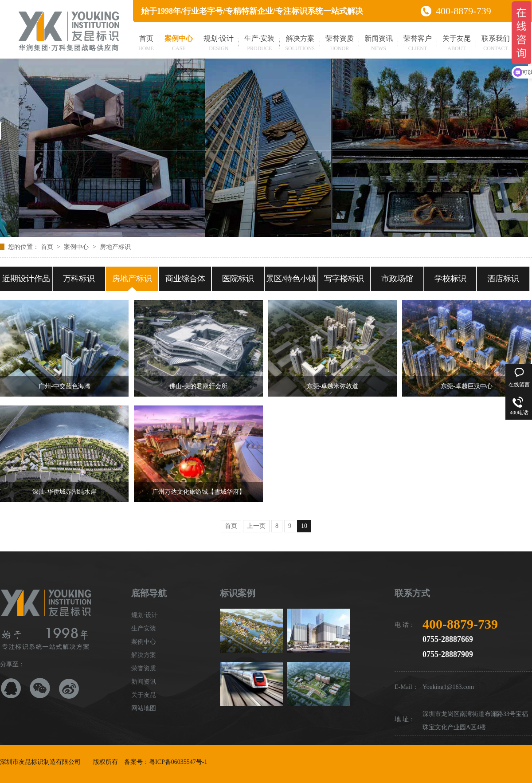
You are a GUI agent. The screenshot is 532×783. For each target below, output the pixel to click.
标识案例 (238, 593)
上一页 (256, 526)
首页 (146, 44)
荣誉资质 (340, 44)
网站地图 (144, 708)
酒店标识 (503, 279)
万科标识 (79, 279)
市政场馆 (397, 279)
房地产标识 (115, 247)
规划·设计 (219, 44)
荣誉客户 (418, 44)
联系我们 (496, 44)
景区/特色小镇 (291, 279)
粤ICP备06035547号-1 (178, 762)
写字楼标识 (344, 279)
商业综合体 (185, 279)
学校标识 (450, 279)
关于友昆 (457, 44)
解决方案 (300, 44)
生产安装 (144, 628)
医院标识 (238, 279)
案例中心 (179, 44)
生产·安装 (259, 44)
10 (304, 526)
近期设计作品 (26, 279)
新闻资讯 (379, 44)
